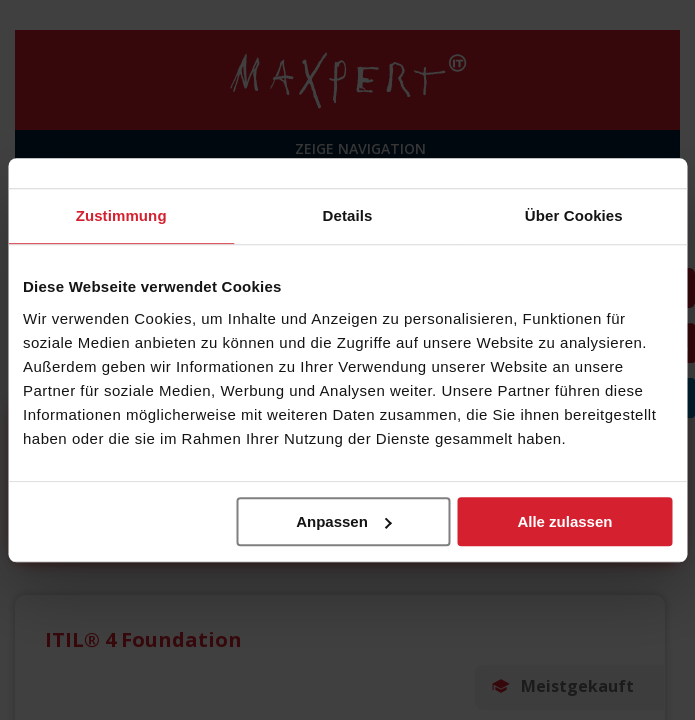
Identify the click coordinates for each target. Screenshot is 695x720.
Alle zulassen (564, 521)
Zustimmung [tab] (121, 215)
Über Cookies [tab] (574, 215)
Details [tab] (348, 215)
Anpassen (344, 521)
